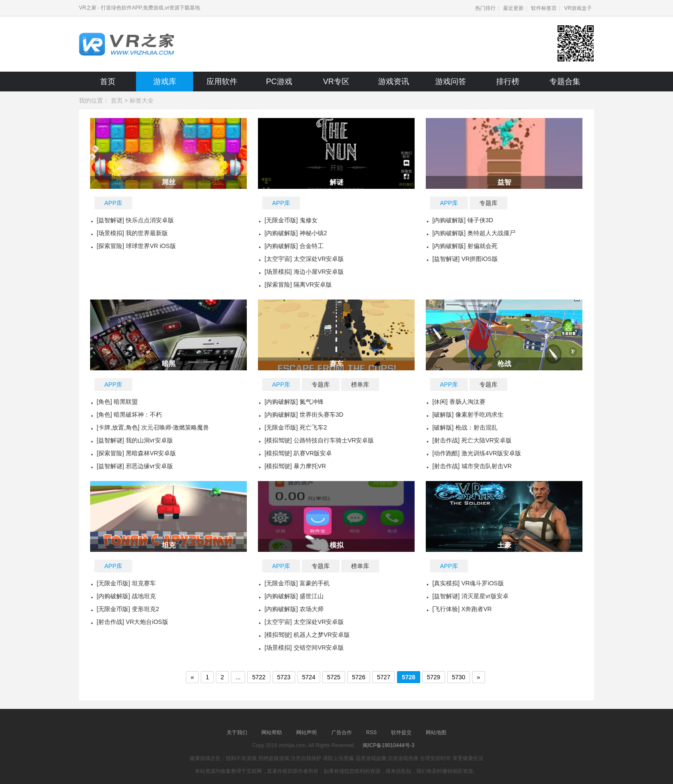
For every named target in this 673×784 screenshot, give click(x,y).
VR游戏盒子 (578, 8)
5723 (284, 677)
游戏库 (165, 82)
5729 (434, 677)
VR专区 (336, 82)
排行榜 (508, 82)
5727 (383, 677)
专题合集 (565, 82)
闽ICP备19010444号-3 (388, 745)
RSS (371, 733)
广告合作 (342, 733)
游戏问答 (451, 82)
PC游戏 (279, 82)
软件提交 (401, 733)
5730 (459, 677)
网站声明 (306, 733)
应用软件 (222, 82)
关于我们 (237, 733)
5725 (334, 677)
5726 (359, 677)
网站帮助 (272, 733)
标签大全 (142, 100)
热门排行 (485, 8)
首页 (108, 82)
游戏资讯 (394, 82)
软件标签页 (544, 8)
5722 (259, 677)
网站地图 (436, 733)
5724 (309, 677)
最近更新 (513, 8)
